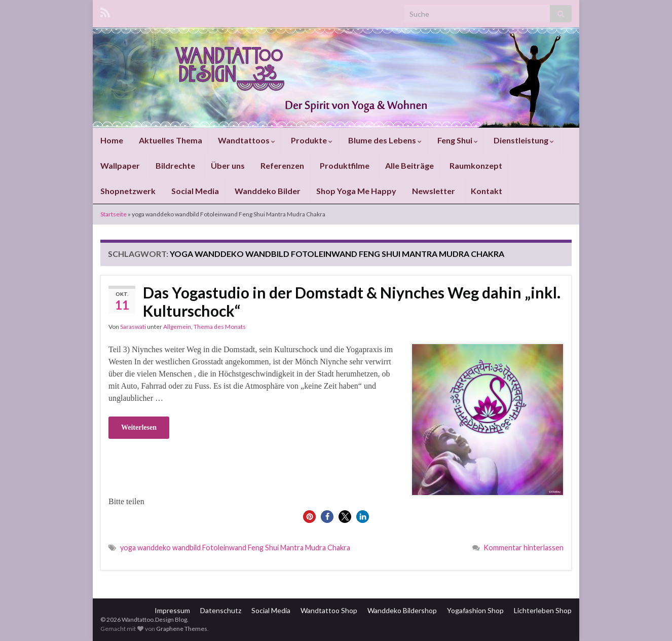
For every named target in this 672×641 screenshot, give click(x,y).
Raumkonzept (476, 165)
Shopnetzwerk (128, 191)
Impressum (172, 610)
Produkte (312, 140)
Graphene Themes (182, 629)
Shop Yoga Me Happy (356, 191)
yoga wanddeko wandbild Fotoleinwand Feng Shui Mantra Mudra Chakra (235, 548)
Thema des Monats (220, 327)
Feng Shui (458, 140)
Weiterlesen (139, 427)
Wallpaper (120, 165)
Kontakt (487, 191)
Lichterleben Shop (543, 610)
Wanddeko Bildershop (402, 610)
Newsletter (434, 191)
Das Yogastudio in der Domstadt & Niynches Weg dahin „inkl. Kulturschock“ (352, 301)
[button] (309, 517)
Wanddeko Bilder (268, 191)
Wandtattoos (247, 140)
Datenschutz (221, 610)
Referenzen (282, 165)
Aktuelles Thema (171, 140)
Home (112, 140)
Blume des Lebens (385, 140)
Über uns (228, 165)
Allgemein (177, 327)
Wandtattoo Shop (329, 610)
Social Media (195, 191)
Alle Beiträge (409, 165)
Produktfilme (345, 165)
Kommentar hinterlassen (524, 548)
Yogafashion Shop (475, 610)
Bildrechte (175, 165)
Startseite (114, 214)
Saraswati (133, 327)
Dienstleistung (524, 140)
